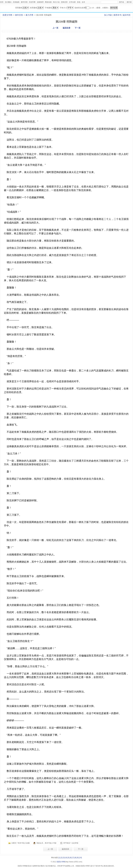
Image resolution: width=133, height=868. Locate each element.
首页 (2, 2)
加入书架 (108, 15)
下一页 (78, 28)
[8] (75, 858)
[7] (73, 858)
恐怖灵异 (64, 2)
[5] (68, 858)
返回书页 (127, 15)
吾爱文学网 (7, 15)
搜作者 (129, 2)
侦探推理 (40, 2)
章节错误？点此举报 (71, 843)
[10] (80, 858)
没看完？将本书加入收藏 (20, 843)
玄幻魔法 (8, 2)
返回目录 (66, 28)
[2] (61, 858)
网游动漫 (48, 2)
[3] (64, 858)
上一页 (55, 28)
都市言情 (24, 2)
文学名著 (72, 2)
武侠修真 (16, 2)
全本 (83, 2)
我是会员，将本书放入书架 (46, 843)
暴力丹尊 (29, 15)
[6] (71, 858)
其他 (79, 2)
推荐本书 (117, 15)
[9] (78, 858)
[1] (59, 858)
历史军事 (32, 2)
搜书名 (122, 2)
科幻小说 (56, 2)
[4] (66, 858)
